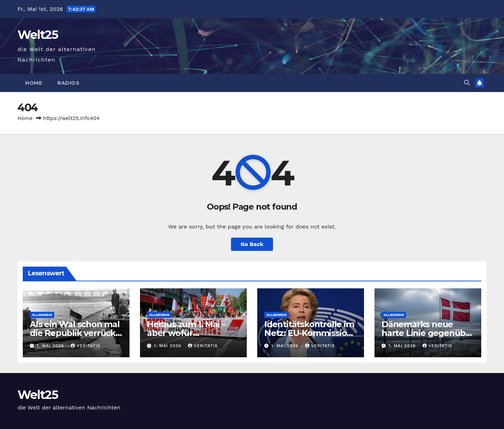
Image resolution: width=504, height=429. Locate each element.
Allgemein (42, 315)
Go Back (252, 244)
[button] (467, 83)
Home (34, 83)
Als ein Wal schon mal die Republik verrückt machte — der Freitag (75, 333)
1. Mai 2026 (51, 346)
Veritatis (86, 346)
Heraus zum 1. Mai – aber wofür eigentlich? (186, 333)
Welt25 (38, 35)
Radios (68, 83)
